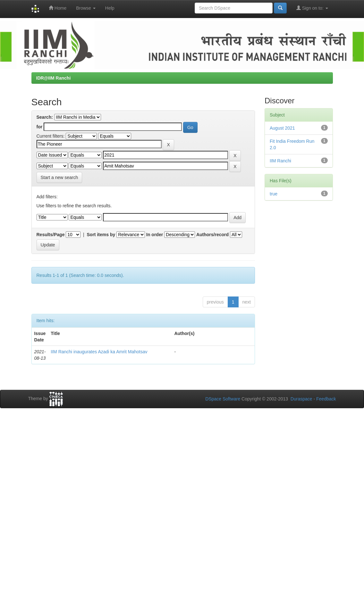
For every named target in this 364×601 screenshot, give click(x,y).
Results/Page (51, 235)
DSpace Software (223, 399)
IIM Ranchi (280, 161)
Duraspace (301, 399)
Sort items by (101, 235)
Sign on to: (312, 8)
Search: (45, 117)
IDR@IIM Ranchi (54, 78)
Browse (86, 8)
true (274, 194)
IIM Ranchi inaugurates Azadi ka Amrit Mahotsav (99, 352)
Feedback (326, 399)
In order (155, 235)
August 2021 (282, 128)
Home (58, 8)
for (40, 127)
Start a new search (59, 177)
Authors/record (212, 235)
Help (110, 8)
